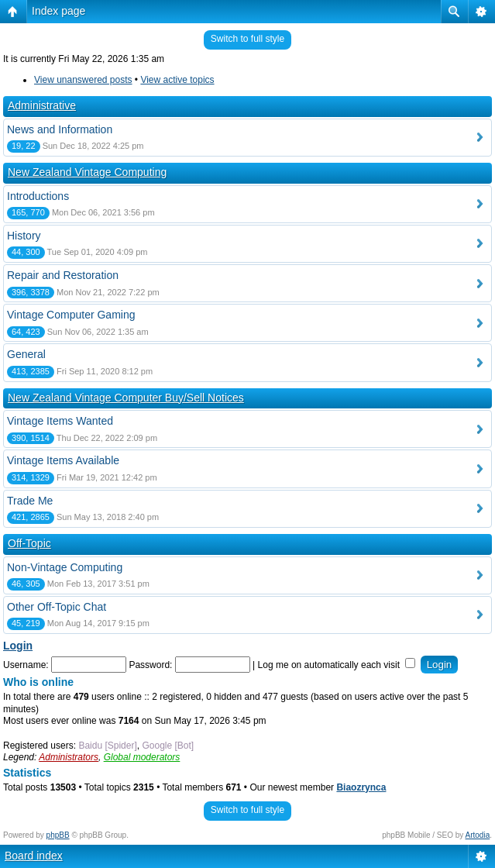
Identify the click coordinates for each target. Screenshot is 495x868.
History (24, 236)
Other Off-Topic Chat (57, 607)
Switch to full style (247, 39)
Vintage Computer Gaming (71, 315)
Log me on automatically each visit (337, 665)
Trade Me (30, 501)
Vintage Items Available (63, 460)
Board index (34, 856)
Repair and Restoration (63, 275)
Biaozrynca (361, 787)
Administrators (69, 757)
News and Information (60, 129)
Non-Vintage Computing (65, 567)
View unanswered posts (83, 80)
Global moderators (142, 757)
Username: (26, 665)
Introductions (38, 196)
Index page (58, 11)
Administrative (42, 105)
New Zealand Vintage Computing (87, 172)
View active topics (177, 80)
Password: (150, 665)
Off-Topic (29, 543)
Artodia (478, 835)
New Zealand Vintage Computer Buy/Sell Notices (126, 398)
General (26, 354)
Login (18, 646)
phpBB (58, 835)
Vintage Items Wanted (60, 421)
